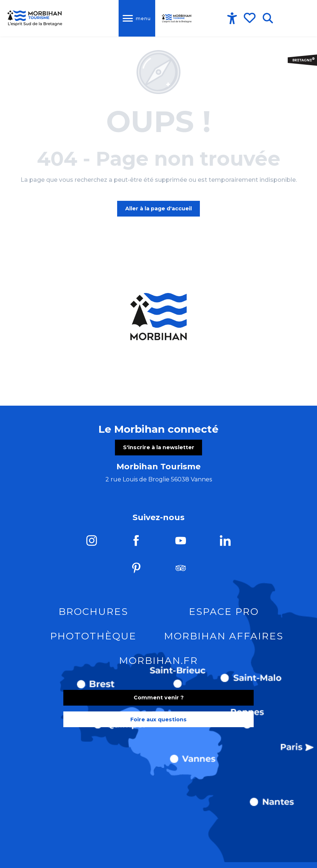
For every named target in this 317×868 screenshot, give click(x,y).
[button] (268, 18)
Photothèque (93, 637)
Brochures (93, 613)
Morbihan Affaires (224, 637)
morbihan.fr (158, 662)
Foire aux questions (158, 721)
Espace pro (224, 613)
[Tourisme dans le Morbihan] (35, 18)
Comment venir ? (159, 699)
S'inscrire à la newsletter (159, 448)
